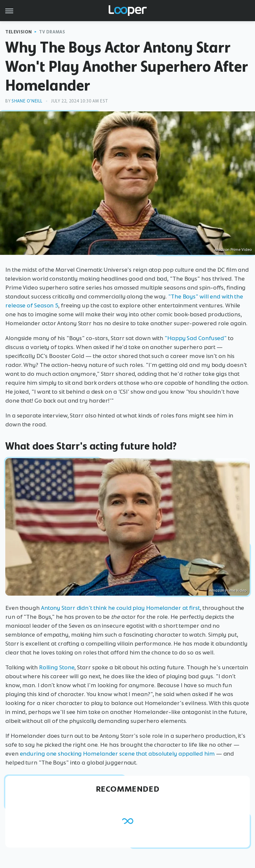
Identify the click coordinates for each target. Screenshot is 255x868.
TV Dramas (52, 32)
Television (19, 32)
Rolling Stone (57, 667)
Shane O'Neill (27, 101)
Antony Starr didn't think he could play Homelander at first (120, 608)
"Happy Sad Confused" (196, 338)
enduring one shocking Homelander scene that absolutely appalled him (117, 754)
